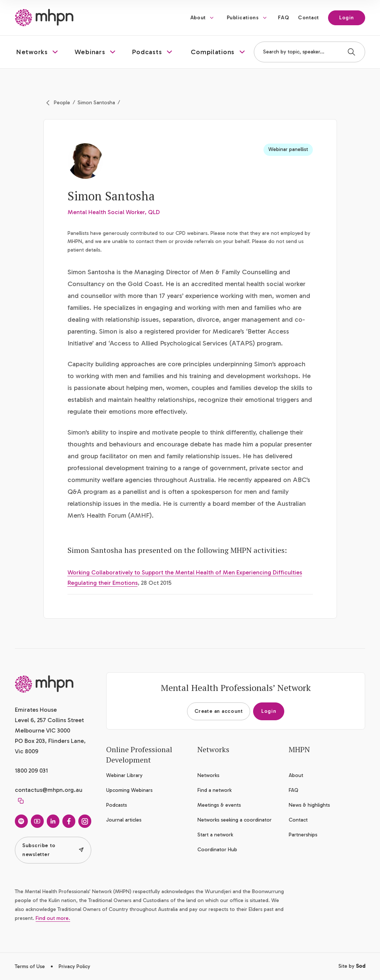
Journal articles (124, 820)
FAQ (284, 18)
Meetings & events (219, 805)
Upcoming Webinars (129, 790)
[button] (38, 52)
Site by (352, 966)
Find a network (214, 790)
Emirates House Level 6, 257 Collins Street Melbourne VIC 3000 (49, 720)
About (198, 18)
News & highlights (309, 805)
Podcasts (117, 805)
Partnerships (303, 835)
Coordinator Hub (217, 850)
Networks (208, 775)
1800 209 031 (31, 771)
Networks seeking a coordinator (235, 820)
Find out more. (53, 918)
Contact (309, 18)
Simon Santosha (96, 103)
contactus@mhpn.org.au (49, 790)
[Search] (351, 52)
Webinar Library (124, 775)
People (62, 103)
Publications (243, 18)
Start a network (215, 835)
